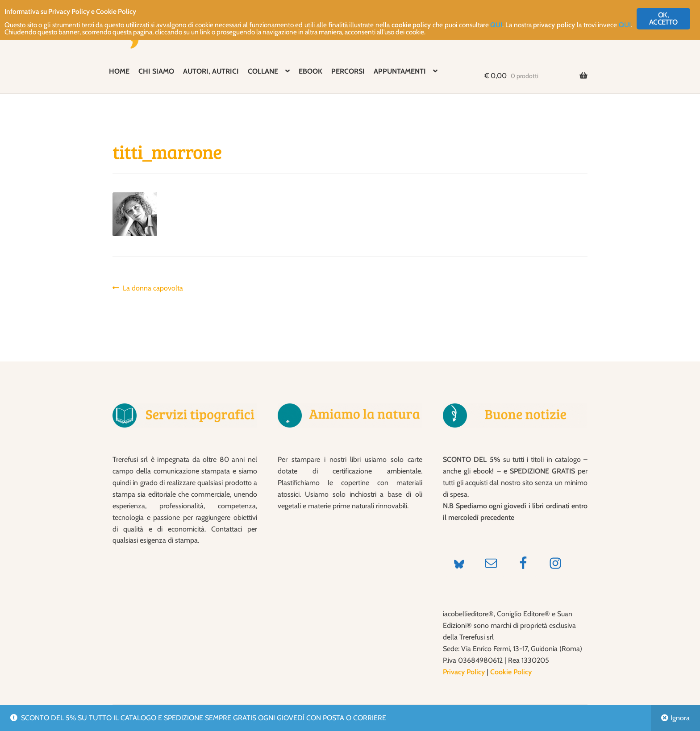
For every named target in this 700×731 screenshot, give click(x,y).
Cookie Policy (511, 672)
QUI (566, 27)
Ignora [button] (680, 718)
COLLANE (263, 71)
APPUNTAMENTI (400, 71)
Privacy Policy (464, 672)
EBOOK (310, 71)
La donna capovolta (153, 288)
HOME (119, 71)
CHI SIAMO (156, 71)
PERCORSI (348, 71)
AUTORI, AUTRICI (211, 71)
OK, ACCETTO (663, 19)
